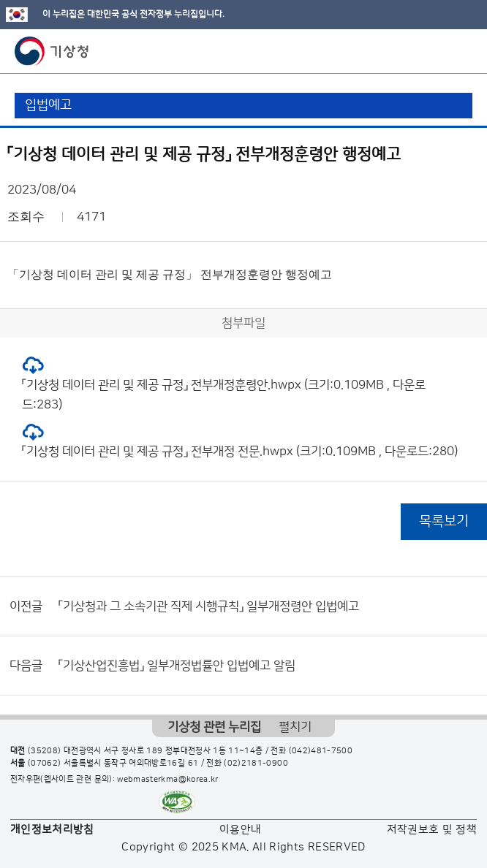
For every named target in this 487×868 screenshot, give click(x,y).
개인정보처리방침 (52, 830)
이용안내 (240, 830)
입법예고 (48, 105)
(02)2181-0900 (256, 764)
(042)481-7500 (321, 751)
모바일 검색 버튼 (440, 51)
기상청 (52, 51)
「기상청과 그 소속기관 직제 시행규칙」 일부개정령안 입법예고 (209, 606)
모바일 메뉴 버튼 (463, 51)
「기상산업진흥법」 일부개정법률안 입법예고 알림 (177, 666)
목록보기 (444, 521)
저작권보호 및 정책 (432, 830)
